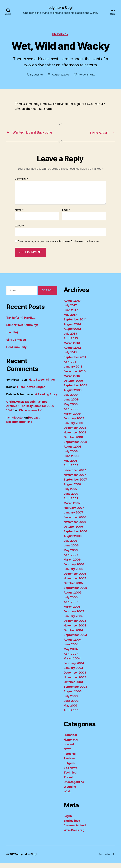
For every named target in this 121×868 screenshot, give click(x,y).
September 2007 (75, 484)
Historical (61, 35)
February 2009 (74, 423)
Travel (68, 782)
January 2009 (73, 428)
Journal (69, 749)
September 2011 (75, 362)
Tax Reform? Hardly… (21, 323)
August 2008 (73, 451)
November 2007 (75, 480)
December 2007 (75, 475)
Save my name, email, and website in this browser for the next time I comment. (59, 246)
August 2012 (72, 353)
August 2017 (72, 305)
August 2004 (73, 644)
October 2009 (73, 386)
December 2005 (75, 579)
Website (19, 230)
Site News (70, 773)
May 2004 (71, 654)
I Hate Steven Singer (41, 385)
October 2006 (73, 531)
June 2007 (71, 498)
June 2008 (71, 461)
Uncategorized (74, 787)
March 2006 (72, 564)
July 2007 (71, 494)
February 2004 (74, 668)
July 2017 (70, 310)
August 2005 (73, 597)
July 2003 (71, 701)
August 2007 (73, 489)
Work (67, 796)
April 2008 (71, 470)
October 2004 (73, 635)
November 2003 (75, 682)
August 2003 (73, 696)
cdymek (38, 75)
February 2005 (74, 616)
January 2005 (73, 621)
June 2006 (71, 550)
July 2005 (71, 602)
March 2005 (72, 611)
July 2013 (70, 338)
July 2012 (70, 357)
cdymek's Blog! (60, 8)
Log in (68, 821)
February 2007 (74, 513)
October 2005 (73, 588)
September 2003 (75, 692)
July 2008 (71, 456)
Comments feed (75, 830)
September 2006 (75, 536)
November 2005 (75, 583)
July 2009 (71, 400)
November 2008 (75, 437)
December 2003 (75, 677)
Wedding (70, 791)
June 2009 (71, 404)
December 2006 (75, 522)
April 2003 (71, 715)
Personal (70, 759)
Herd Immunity (16, 352)
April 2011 (70, 367)
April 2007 (71, 503)
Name (19, 215)
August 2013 (72, 334)
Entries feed (72, 826)
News (67, 754)
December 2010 (75, 376)
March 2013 (72, 348)
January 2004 (73, 673)
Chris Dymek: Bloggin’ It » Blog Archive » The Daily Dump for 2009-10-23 (31, 411)
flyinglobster (15, 423)
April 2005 (71, 607)
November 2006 (75, 527)
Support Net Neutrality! (22, 330)
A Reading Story (46, 399)
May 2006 (71, 555)
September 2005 (75, 593)
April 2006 (71, 560)
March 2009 (72, 418)
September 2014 (75, 324)
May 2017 (70, 320)
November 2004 (75, 630)
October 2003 (73, 687)
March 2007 (72, 508)
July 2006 (71, 546)
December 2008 (75, 433)
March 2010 (72, 381)
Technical (70, 777)
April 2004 (71, 659)
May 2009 (71, 409)
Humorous (71, 744)
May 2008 (71, 466)
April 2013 (71, 343)
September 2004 (75, 640)
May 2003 (71, 710)
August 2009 (73, 395)
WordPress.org (74, 835)
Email (66, 215)
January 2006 (73, 574)
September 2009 (75, 390)
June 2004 (71, 649)
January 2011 (73, 371)
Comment (21, 184)
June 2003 (71, 706)
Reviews (69, 763)
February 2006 (74, 569)
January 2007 (73, 517)
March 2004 (72, 663)
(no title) (12, 337)
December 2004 (75, 626)
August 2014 (72, 329)
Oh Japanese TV (30, 415)
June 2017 (71, 315)
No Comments (87, 75)
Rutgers (69, 768)
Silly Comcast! (16, 345)
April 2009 (71, 414)
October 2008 (73, 442)
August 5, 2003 (61, 75)
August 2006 (73, 541)
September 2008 (75, 447)
